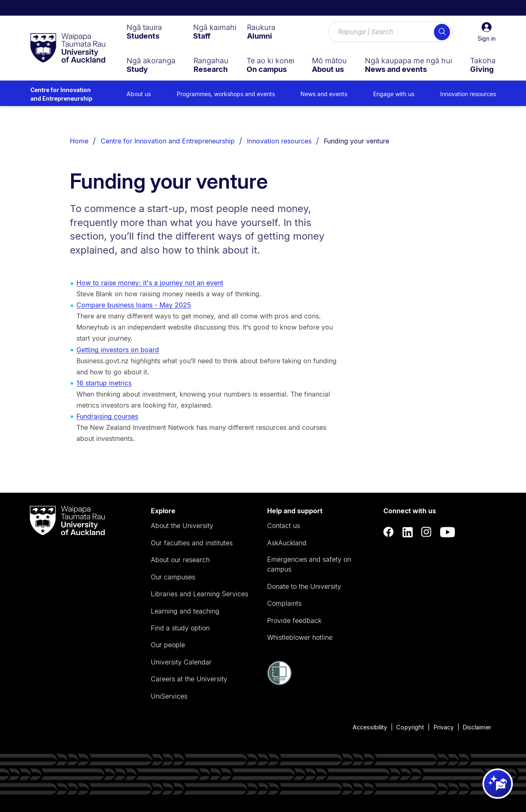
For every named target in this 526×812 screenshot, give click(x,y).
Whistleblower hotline (300, 637)
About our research (180, 560)
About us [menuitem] (139, 94)
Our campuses (173, 577)
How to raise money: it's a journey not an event (150, 283)
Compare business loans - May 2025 (134, 305)
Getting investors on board (118, 350)
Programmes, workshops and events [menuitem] (226, 94)
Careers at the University (189, 679)
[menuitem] (144, 32)
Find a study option (180, 628)
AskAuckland (287, 543)
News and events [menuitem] (324, 94)
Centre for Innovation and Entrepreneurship (61, 94)
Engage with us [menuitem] (394, 94)
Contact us (284, 526)
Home (79, 141)
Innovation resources (279, 141)
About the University (182, 526)
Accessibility (370, 727)
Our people (168, 645)
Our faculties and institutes (192, 543)
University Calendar (181, 662)
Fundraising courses (107, 416)
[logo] (68, 48)
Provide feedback (294, 621)
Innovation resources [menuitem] (468, 94)
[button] (487, 32)
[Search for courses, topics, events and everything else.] (390, 32)
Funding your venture (356, 141)
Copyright (410, 727)
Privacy (444, 727)
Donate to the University (304, 586)
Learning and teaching (185, 611)
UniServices (169, 696)
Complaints (284, 603)
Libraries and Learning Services (200, 594)
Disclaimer (477, 727)
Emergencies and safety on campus (309, 564)
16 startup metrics (104, 383)
